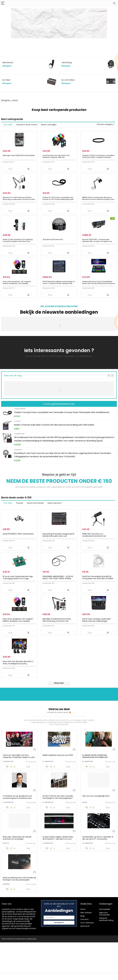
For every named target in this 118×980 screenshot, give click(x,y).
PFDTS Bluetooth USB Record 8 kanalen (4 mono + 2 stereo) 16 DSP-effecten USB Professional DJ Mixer (59, 296)
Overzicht (84, 957)
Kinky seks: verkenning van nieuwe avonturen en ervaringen (17, 872)
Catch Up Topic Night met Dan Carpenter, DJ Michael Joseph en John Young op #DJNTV (19, 786)
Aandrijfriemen (20, 421)
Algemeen (6, 922)
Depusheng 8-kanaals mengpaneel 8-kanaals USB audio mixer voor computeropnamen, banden (59, 552)
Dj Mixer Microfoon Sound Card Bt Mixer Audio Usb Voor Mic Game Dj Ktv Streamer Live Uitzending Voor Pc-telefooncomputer (99, 297)
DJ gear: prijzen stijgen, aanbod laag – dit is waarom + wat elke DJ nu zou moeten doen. (58, 873)
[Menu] (3, 3)
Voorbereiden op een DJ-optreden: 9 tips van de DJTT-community (98, 872)
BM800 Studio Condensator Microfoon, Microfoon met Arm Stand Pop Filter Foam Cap (98, 206)
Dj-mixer (17, 434)
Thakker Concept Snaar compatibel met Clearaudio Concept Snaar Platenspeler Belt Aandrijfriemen (62, 425)
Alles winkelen (86, 950)
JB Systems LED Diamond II (53, 249)
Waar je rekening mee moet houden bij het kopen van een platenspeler (19, 916)
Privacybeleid (105, 947)
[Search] (114, 3)
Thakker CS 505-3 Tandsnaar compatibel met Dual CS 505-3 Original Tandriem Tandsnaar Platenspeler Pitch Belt (98, 160)
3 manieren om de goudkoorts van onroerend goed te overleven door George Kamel (17, 829)
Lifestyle (6, 878)
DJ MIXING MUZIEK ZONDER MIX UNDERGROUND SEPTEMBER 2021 (95, 784)
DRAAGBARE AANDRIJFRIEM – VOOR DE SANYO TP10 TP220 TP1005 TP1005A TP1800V (58, 597)
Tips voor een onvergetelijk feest (96, 827)
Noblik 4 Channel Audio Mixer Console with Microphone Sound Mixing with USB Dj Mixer (54, 437)
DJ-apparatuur (8, 790)
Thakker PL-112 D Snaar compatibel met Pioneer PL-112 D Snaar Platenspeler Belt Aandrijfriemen (58, 206)
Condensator (19, 446)
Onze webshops (87, 960)
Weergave (7, 66)
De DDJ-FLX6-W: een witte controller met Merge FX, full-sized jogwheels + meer (58, 829)
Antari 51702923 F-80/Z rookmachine (18, 550)
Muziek (85, 834)
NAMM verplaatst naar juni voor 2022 (58, 783)
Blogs (83, 954)
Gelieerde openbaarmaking (106, 957)
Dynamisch (18, 462)
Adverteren (85, 964)
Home (83, 947)
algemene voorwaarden (105, 951)
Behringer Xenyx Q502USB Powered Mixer (19, 159)
